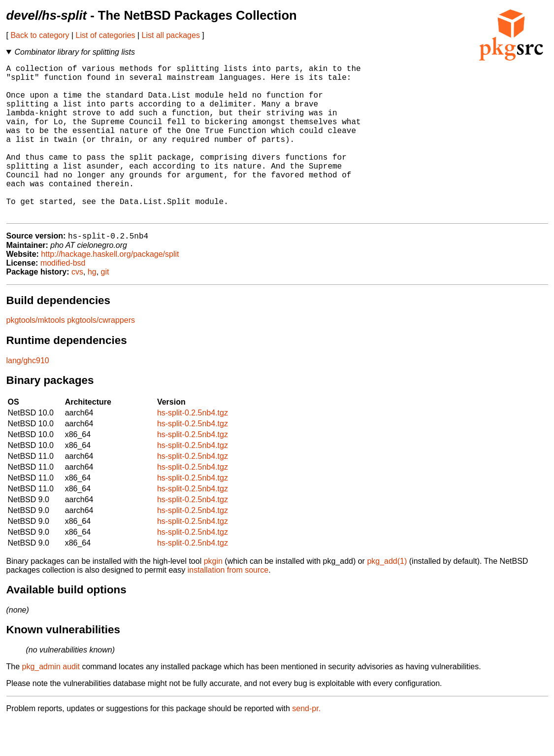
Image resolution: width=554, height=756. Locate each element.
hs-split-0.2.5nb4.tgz (193, 448)
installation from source (228, 605)
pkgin (213, 596)
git (105, 307)
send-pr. (306, 743)
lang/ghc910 (28, 395)
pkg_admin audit (51, 702)
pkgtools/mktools (36, 355)
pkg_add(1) (387, 596)
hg (92, 307)
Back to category (40, 35)
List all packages (171, 35)
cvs (77, 307)
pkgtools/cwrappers (101, 355)
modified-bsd (63, 298)
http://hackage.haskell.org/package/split (110, 289)
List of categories (106, 35)
